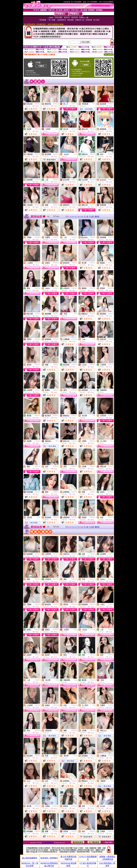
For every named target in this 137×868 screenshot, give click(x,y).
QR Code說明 (109, 55)
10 (82, 216)
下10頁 (91, 216)
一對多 (93, 104)
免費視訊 (37, 104)
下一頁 (86, 216)
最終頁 (97, 216)
